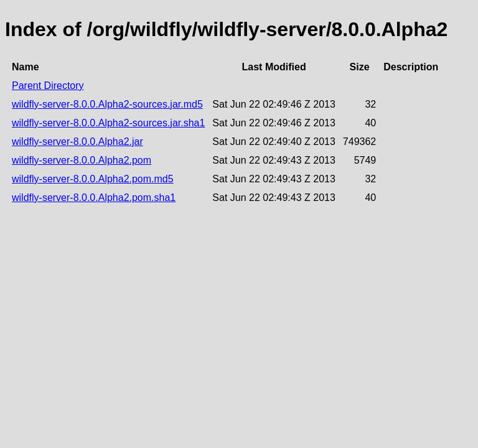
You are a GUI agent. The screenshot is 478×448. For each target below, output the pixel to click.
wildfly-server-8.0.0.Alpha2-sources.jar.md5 (107, 104)
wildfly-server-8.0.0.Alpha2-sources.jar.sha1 (108, 123)
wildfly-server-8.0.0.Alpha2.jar (77, 142)
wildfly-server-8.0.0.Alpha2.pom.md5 (93, 179)
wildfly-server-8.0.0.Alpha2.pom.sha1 (94, 198)
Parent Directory (48, 86)
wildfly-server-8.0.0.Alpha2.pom (82, 160)
